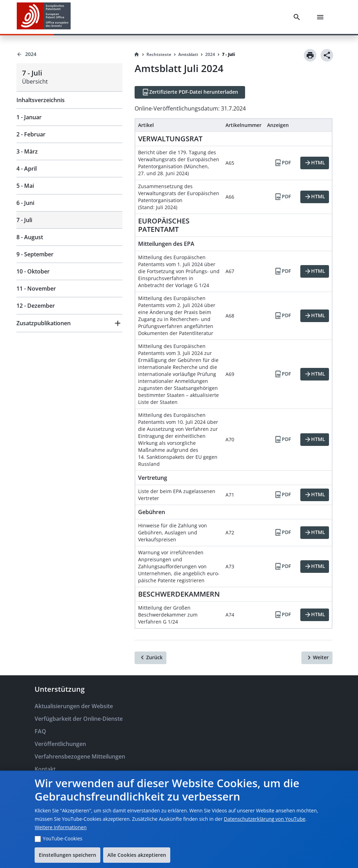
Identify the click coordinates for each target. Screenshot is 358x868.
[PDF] (282, 163)
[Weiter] (317, 658)
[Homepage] (137, 55)
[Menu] (322, 17)
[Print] (310, 55)
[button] (69, 323)
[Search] (298, 17)
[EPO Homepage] (44, 17)
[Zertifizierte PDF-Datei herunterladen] (190, 92)
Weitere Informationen (60, 827)
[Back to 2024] (69, 54)
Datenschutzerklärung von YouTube (264, 819)
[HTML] (315, 163)
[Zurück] (151, 658)
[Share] (327, 55)
